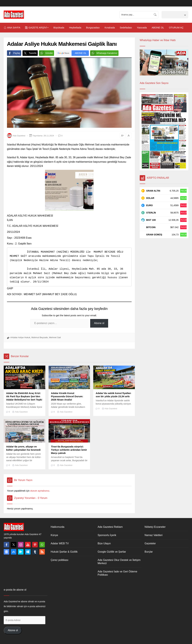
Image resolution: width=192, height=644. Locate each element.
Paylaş (14, 53)
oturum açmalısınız (40, 491)
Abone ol (99, 323)
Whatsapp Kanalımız (104, 53)
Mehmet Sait (55, 337)
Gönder (46, 53)
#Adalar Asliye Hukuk (20, 337)
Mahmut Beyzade (40, 337)
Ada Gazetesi (19, 136)
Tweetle (30, 53)
